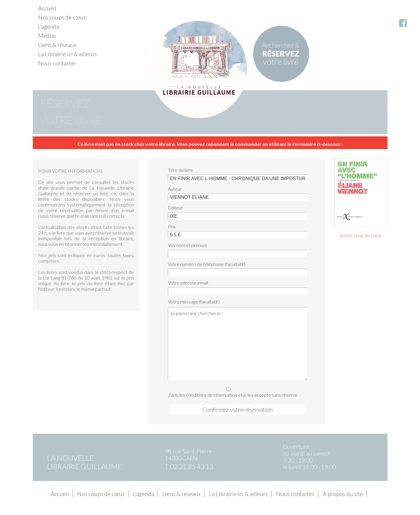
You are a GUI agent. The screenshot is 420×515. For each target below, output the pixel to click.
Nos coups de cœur (62, 17)
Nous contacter (57, 63)
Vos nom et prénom (188, 245)
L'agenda (49, 26)
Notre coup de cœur (361, 235)
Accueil (47, 8)
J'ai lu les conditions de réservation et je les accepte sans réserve (236, 391)
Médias (47, 36)
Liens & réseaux (57, 45)
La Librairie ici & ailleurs (68, 54)
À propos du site (343, 494)
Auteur (175, 189)
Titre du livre (180, 170)
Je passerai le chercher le (237, 344)
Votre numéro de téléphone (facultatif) (207, 264)
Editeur (175, 208)
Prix (172, 226)
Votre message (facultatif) (194, 302)
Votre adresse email (188, 283)
